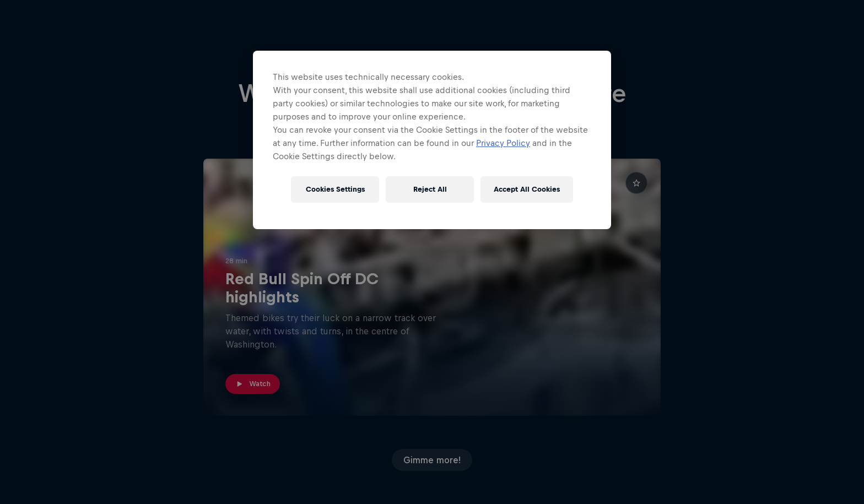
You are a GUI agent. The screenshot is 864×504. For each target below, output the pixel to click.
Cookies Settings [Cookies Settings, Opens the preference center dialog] (335, 189)
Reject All (430, 189)
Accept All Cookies (527, 189)
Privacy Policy (503, 143)
